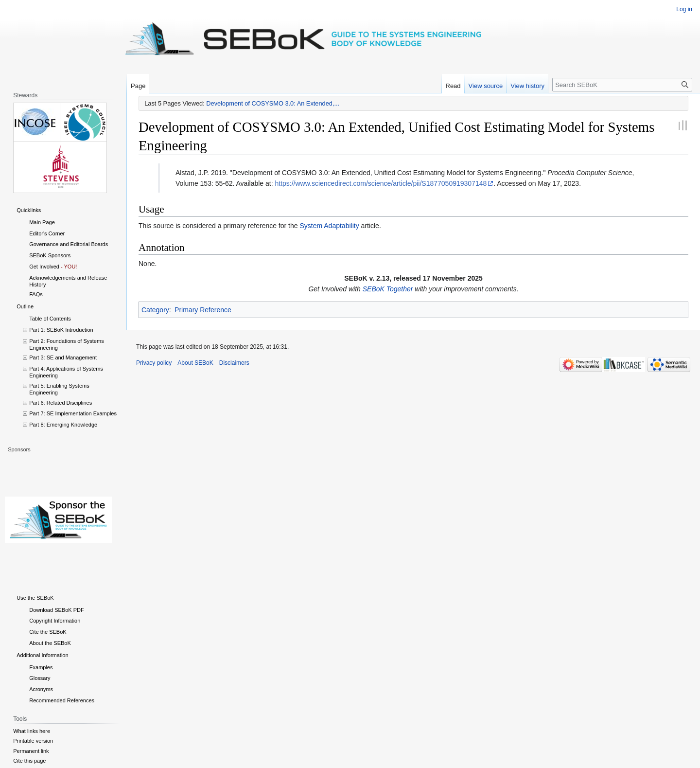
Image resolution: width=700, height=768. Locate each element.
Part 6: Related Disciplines (61, 403)
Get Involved (44, 267)
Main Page (42, 222)
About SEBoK (195, 363)
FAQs (36, 294)
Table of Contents (50, 319)
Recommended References (62, 700)
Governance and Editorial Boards (69, 244)
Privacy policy (154, 363)
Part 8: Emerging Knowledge (63, 425)
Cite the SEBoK (48, 632)
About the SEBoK (50, 643)
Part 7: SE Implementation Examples (73, 413)
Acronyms (41, 689)
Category (155, 310)
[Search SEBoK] (622, 85)
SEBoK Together (388, 289)
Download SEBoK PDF (57, 610)
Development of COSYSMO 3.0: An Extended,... (273, 103)
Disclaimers (234, 363)
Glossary (40, 678)
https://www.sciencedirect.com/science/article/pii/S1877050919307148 (381, 183)
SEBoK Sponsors (50, 255)
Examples (41, 667)
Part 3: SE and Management (63, 357)
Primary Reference (203, 310)
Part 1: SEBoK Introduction (61, 330)
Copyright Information (55, 621)
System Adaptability (329, 226)
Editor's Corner (47, 233)
